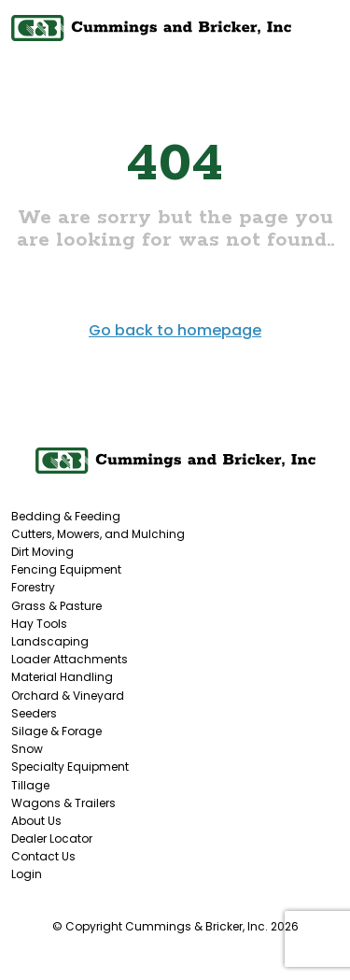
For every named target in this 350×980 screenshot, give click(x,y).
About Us (36, 821)
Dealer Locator (52, 838)
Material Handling (62, 677)
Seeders (34, 713)
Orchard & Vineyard (68, 696)
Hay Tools (39, 624)
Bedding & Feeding (66, 516)
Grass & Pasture (56, 606)
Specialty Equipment (70, 767)
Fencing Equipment (66, 569)
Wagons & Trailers (63, 803)
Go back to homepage (175, 330)
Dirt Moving (42, 552)
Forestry (33, 587)
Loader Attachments (70, 659)
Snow (27, 749)
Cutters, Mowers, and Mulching (98, 534)
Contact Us (43, 856)
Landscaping (50, 641)
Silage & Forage (56, 731)
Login (27, 874)
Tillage (30, 785)
